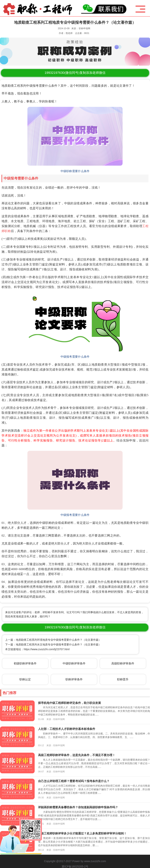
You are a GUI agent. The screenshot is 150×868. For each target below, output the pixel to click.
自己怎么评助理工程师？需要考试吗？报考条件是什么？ (74, 781)
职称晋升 (123, 679)
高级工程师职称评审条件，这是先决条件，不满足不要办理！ (77, 755)
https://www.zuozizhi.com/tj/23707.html (47, 649)
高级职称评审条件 (123, 663)
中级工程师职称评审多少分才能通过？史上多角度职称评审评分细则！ (82, 833)
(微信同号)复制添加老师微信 (75, 73)
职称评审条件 (74, 679)
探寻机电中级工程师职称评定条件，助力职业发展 (69, 703)
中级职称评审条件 (74, 663)
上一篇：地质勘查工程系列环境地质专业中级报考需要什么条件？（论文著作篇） (53, 640)
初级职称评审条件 (25, 663)
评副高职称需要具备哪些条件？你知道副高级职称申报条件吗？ (78, 807)
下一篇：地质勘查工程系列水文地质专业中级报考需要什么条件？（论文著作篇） (53, 645)
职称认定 (25, 679)
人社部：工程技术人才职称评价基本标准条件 (67, 729)
